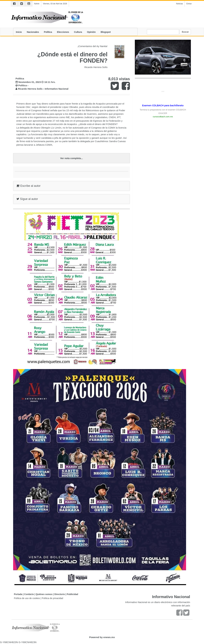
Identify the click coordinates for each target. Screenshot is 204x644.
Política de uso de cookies (27, 598)
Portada (18, 594)
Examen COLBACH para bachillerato (163, 105)
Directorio (60, 594)
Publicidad (72, 594)
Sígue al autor (27, 199)
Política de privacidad (52, 598)
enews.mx (109, 637)
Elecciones (63, 32)
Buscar (185, 32)
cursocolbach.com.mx (163, 117)
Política (48, 32)
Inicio (19, 32)
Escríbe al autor (29, 186)
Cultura (78, 32)
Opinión (91, 32)
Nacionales (33, 32)
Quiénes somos (44, 594)
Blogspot (106, 32)
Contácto (29, 594)
